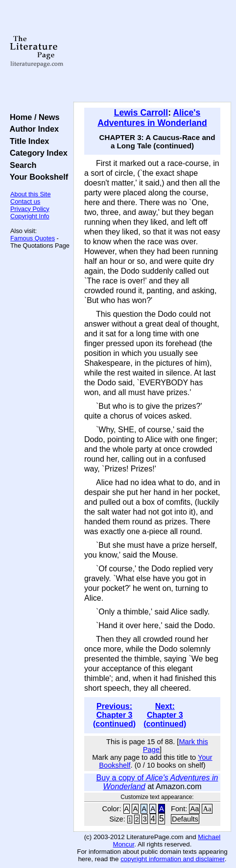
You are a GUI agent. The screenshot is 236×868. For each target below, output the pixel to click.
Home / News (33, 117)
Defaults (185, 819)
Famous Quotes (33, 238)
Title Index (27, 141)
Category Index (36, 153)
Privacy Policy (30, 209)
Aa (194, 809)
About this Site (31, 194)
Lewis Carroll (141, 113)
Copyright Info (30, 216)
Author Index (32, 129)
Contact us (25, 201)
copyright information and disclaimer (173, 859)
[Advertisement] (152, 51)
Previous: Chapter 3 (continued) (114, 715)
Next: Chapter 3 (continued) (165, 715)
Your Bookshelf (37, 177)
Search (21, 165)
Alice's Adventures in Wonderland (152, 118)
